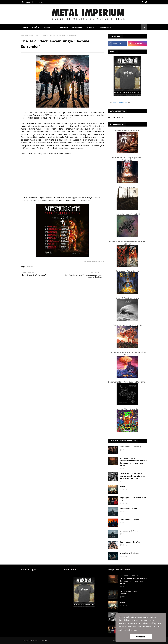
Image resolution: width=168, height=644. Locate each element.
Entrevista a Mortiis (128, 509)
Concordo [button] (141, 637)
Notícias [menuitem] (36, 27)
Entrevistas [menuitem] (78, 27)
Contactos (39, 2)
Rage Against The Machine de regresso (133, 499)
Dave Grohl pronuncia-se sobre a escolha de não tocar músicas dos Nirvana (132, 476)
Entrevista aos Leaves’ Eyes (132, 447)
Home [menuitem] (26, 27)
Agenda (123, 486)
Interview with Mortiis (130, 531)
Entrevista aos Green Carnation (129, 593)
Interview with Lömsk (129, 553)
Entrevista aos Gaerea (129, 520)
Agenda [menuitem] (91, 27)
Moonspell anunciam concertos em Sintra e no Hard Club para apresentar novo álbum (133, 462)
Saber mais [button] (132, 630)
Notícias (35, 35)
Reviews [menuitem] (48, 27)
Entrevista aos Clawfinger (131, 542)
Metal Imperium (120, 103)
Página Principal (27, 2)
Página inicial (26, 35)
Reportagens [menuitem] (62, 27)
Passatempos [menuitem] (105, 27)
